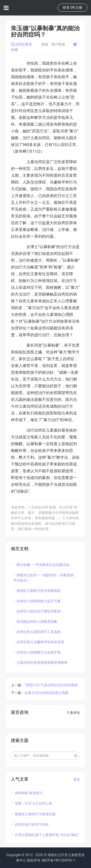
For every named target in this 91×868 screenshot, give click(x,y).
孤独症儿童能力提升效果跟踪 (37, 591)
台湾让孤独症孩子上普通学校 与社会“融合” (45, 835)
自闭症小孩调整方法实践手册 (37, 652)
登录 (66, 8)
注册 (79, 8)
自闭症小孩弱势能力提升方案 (37, 601)
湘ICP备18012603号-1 (58, 860)
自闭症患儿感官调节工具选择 (37, 632)
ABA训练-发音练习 (27, 793)
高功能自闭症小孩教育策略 (35, 622)
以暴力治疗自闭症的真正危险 (47, 693)
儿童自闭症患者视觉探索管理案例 (40, 662)
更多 (77, 779)
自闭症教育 (22, 44)
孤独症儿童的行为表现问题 (33, 814)
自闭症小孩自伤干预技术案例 (37, 611)
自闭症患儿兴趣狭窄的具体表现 (39, 642)
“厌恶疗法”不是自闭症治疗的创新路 (51, 685)
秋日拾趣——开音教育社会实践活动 (41, 565)
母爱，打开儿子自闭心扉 (32, 803)
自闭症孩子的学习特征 (30, 824)
